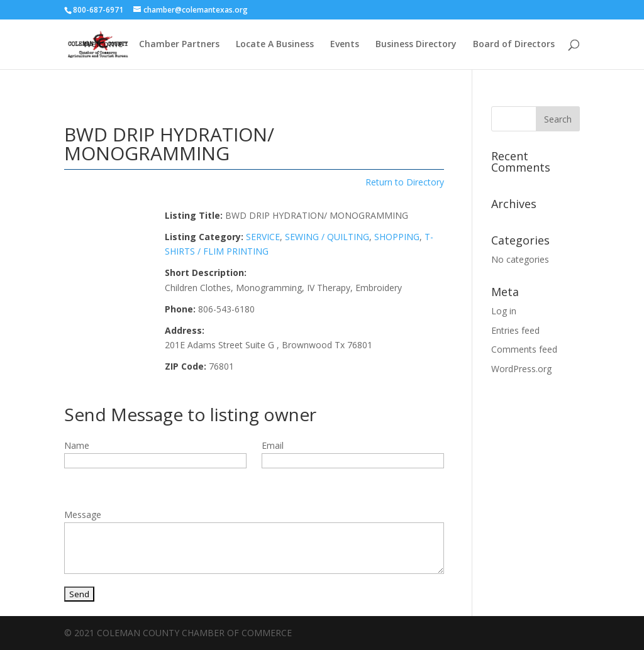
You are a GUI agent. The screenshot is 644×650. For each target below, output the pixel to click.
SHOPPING (397, 237)
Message (83, 515)
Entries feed (515, 330)
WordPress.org (521, 369)
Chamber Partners (179, 45)
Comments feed (524, 349)
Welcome (103, 45)
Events (345, 45)
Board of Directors (514, 45)
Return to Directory (405, 182)
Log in (504, 311)
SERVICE (263, 237)
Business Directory (416, 45)
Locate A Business (275, 45)
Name (77, 445)
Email (273, 445)
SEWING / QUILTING (327, 237)
